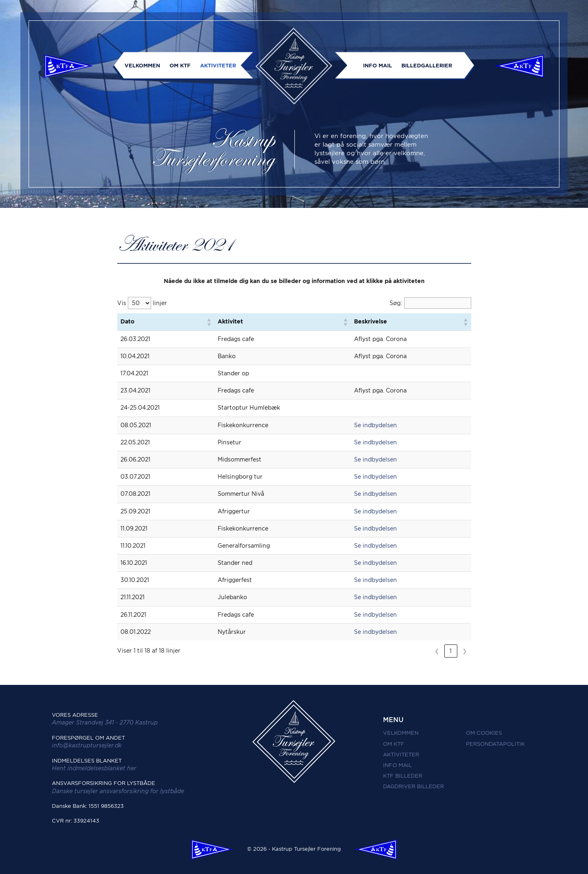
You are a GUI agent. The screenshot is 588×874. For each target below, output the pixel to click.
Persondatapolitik (495, 744)
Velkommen (142, 66)
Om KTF (180, 66)
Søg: (396, 303)
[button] (209, 322)
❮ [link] (437, 651)
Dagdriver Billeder (413, 786)
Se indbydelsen (375, 425)
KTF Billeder (403, 776)
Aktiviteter (218, 66)
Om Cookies (484, 733)
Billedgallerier (427, 66)
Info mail (378, 66)
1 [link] (451, 651)
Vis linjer (142, 303)
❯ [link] (465, 651)
